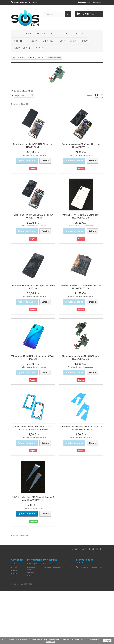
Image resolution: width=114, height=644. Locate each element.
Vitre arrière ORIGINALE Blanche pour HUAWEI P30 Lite (81, 216)
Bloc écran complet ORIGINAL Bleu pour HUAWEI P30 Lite (33, 216)
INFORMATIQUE (22, 48)
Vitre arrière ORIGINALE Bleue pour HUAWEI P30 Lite (33, 357)
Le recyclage (32, 613)
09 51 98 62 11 (89, 576)
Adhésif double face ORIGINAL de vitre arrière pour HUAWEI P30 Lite (33, 428)
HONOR (55, 33)
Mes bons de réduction (52, 580)
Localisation (32, 578)
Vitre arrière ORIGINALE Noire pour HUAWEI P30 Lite (33, 287)
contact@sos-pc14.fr (94, 581)
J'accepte (107, 641)
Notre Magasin (33, 564)
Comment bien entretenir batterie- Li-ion (33, 584)
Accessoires (16, 610)
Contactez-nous (84, 2)
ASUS (17, 33)
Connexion (97, 2)
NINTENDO (20, 41)
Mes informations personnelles (55, 577)
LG (65, 33)
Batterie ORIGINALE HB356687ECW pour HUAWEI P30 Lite (81, 287)
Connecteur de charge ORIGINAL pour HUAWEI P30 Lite (81, 357)
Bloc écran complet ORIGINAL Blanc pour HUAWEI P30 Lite (33, 146)
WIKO (73, 41)
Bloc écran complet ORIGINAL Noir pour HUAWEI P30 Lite (81, 146)
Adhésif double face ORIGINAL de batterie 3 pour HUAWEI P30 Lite (33, 499)
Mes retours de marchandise (54, 567)
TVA (29, 610)
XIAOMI (85, 41)
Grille (96, 96)
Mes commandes (50, 564)
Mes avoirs (47, 570)
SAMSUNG (48, 41)
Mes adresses (48, 574)
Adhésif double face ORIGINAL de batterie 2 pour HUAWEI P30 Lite (81, 428)
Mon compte (50, 560)
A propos (31, 590)
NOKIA (34, 41)
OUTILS (40, 48)
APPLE (28, 33)
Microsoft (78, 33)
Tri (12, 96)
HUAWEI (41, 33)
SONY (62, 41)
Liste (101, 96)
